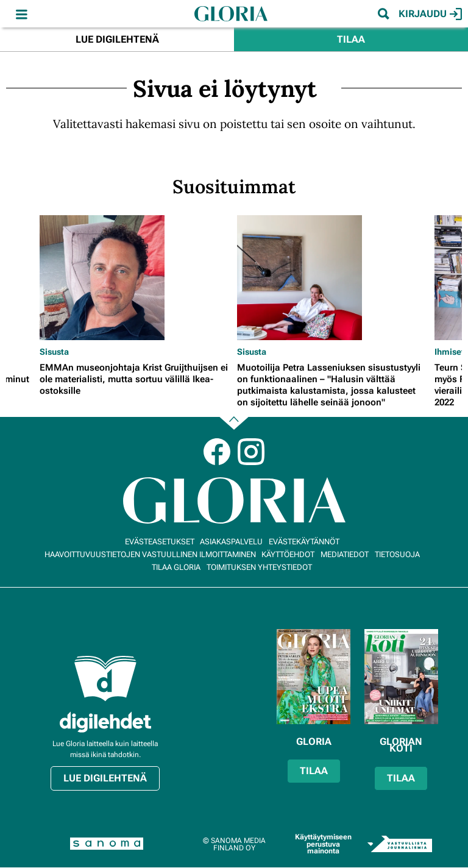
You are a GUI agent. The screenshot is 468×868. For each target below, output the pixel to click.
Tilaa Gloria (176, 567)
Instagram (251, 452)
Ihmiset (449, 352)
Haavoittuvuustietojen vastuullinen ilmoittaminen (150, 554)
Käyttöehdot (288, 554)
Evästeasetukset (160, 542)
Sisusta (54, 352)
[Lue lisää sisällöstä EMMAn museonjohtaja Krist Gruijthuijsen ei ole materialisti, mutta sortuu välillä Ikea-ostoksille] (135, 278)
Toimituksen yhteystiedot (259, 567)
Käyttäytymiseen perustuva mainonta (323, 844)
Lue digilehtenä (117, 39)
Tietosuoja (397, 554)
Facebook (217, 452)
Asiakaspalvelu (231, 542)
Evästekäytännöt (304, 542)
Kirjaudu (430, 14)
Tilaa (351, 39)
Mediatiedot (345, 554)
